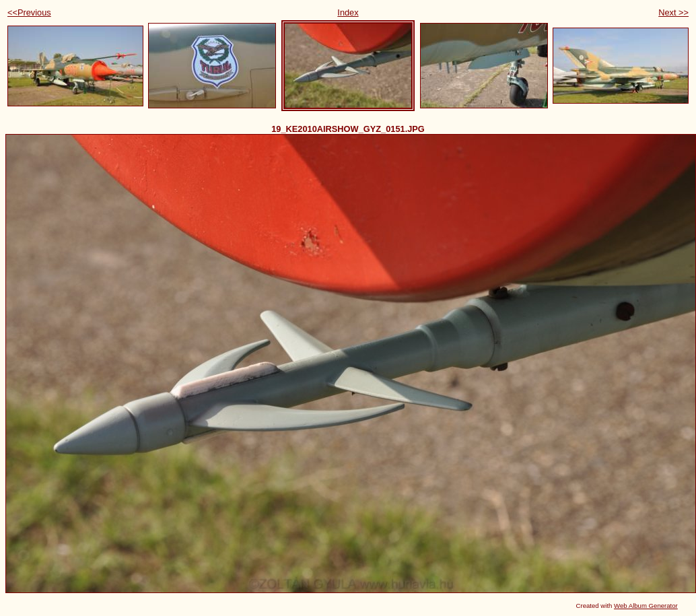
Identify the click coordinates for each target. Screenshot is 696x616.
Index (348, 12)
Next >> (673, 12)
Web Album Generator (646, 606)
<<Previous (29, 12)
